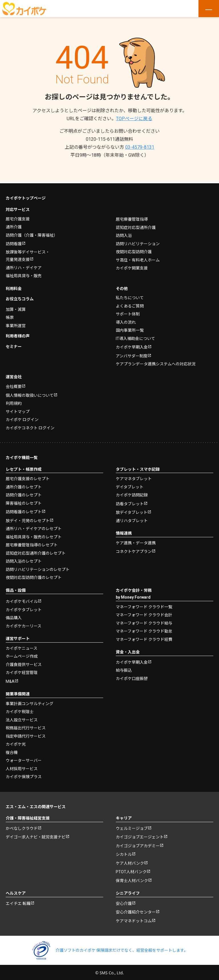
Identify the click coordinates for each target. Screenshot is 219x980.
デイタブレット (130, 486)
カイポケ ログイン (22, 418)
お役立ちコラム (20, 298)
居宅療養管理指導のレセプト (32, 544)
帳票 (10, 316)
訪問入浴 (124, 234)
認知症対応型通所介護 (136, 226)
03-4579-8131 (140, 147)
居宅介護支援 (18, 218)
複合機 (12, 751)
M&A (10, 680)
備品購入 (14, 617)
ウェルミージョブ (132, 827)
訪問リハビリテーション (138, 243)
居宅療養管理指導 (132, 218)
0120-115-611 (109, 139)
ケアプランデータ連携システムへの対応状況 (156, 363)
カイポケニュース (22, 647)
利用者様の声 (18, 335)
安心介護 (124, 902)
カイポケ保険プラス (24, 776)
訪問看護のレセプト (24, 511)
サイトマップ (18, 410)
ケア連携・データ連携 (136, 542)
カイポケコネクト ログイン (30, 427)
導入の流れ (126, 321)
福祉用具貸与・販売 (24, 275)
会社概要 (14, 385)
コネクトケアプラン (134, 550)
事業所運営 (16, 325)
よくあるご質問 (130, 305)
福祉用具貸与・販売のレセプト (34, 536)
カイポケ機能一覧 (22, 456)
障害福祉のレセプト (24, 502)
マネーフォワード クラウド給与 (144, 622)
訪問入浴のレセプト (24, 560)
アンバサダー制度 (132, 355)
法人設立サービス (22, 719)
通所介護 (14, 226)
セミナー (14, 345)
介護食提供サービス (24, 663)
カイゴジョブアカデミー (138, 845)
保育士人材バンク (132, 880)
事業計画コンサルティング (30, 703)
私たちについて (130, 297)
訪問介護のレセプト (24, 494)
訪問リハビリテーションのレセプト (38, 568)
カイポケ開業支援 (132, 267)
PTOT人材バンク (131, 871)
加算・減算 (16, 308)
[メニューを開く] (209, 9)
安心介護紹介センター (136, 911)
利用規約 (14, 402)
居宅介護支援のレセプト (28, 478)
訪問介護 (32, 234)
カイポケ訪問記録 (132, 494)
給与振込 (124, 669)
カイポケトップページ (26, 197)
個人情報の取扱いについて (30, 394)
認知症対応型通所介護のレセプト (36, 552)
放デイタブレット (132, 511)
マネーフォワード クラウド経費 (144, 638)
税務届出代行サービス (26, 727)
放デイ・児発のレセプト (28, 520)
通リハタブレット (132, 520)
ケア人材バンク (130, 862)
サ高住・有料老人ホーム (138, 259)
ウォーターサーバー (24, 759)
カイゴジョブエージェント (140, 836)
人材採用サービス (22, 768)
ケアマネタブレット (134, 478)
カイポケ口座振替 (132, 677)
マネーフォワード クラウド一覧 (144, 606)
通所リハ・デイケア (24, 267)
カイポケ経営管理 (22, 671)
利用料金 (14, 287)
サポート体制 (128, 313)
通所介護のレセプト (24, 486)
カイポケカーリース (24, 625)
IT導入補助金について (135, 337)
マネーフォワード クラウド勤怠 (144, 630)
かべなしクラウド (22, 827)
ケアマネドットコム (134, 920)
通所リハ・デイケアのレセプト (34, 528)
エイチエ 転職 (18, 902)
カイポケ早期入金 (132, 346)
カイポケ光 (16, 743)
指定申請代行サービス (26, 735)
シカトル (124, 853)
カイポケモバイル (22, 600)
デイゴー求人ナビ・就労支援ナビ (36, 836)
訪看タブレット (130, 503)
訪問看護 (14, 243)
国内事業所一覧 (130, 329)
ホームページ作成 (22, 655)
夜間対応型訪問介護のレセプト (34, 576)
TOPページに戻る (134, 119)
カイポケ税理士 (20, 711)
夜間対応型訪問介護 (134, 251)
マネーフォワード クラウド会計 (144, 614)
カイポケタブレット (24, 609)
